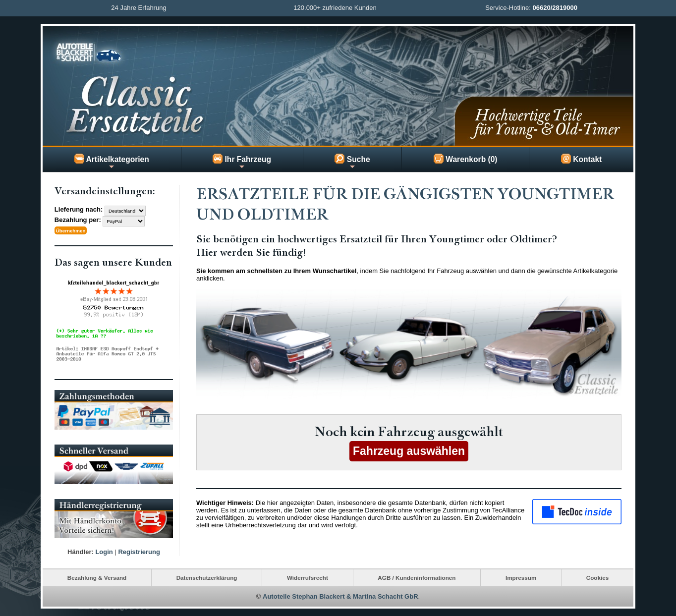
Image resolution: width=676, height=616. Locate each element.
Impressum (521, 578)
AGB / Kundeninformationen (417, 578)
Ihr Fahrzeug (242, 162)
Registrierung (139, 552)
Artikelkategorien (112, 162)
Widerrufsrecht (308, 578)
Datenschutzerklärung (207, 578)
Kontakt (581, 159)
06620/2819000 (555, 8)
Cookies (597, 578)
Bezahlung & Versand (97, 578)
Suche (352, 162)
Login (104, 552)
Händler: (81, 552)
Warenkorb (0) (466, 159)
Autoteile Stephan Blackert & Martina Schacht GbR (340, 596)
